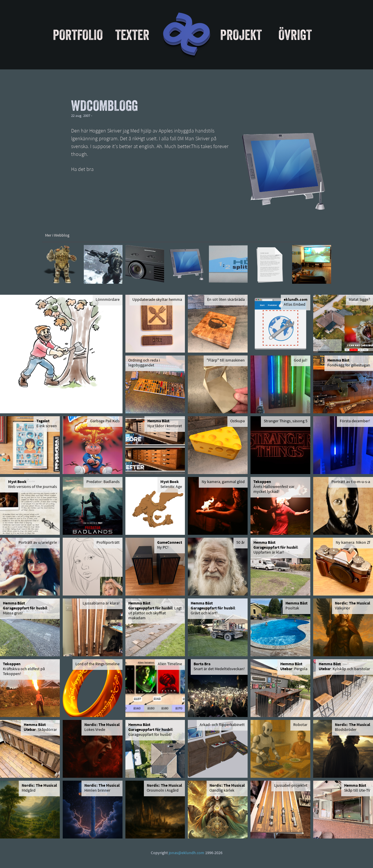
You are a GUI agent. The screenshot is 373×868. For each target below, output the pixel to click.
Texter (132, 35)
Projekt (241, 35)
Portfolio (78, 35)
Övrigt (295, 35)
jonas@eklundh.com (186, 853)
